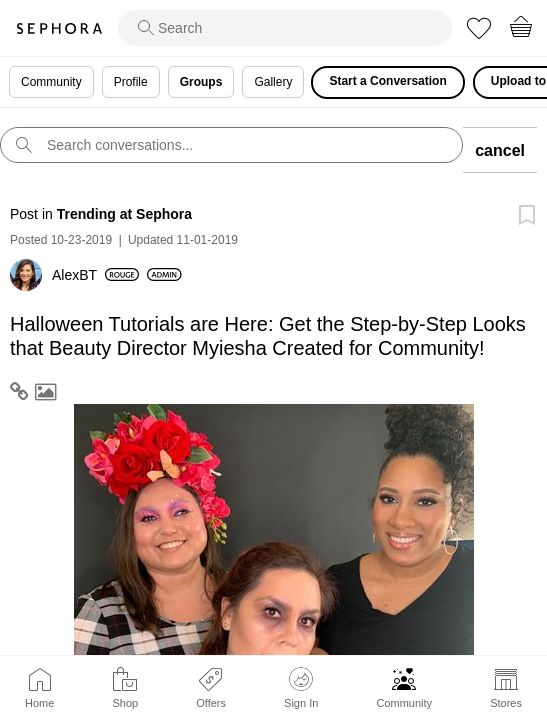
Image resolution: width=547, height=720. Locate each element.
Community (404, 703)
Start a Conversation (387, 81)
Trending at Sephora (124, 214)
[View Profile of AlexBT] (95, 275)
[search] (285, 28)
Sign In (301, 688)
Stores (506, 703)
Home (39, 703)
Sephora (59, 28)
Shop (125, 703)
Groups (201, 82)
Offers (211, 703)
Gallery (273, 82)
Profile (131, 82)
